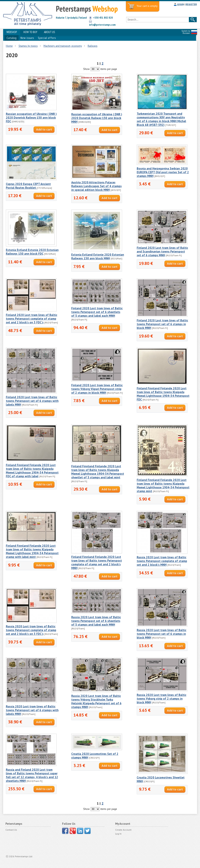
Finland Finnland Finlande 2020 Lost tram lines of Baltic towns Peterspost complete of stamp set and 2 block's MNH (97, 562)
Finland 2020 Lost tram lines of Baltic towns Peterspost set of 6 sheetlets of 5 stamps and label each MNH (97, 312)
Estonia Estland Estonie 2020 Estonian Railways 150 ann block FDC (32, 252)
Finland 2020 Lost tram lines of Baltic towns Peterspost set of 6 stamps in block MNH (162, 324)
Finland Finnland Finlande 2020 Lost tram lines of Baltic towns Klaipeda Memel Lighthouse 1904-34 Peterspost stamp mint (163, 485)
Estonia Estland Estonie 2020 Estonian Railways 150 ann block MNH (98, 256)
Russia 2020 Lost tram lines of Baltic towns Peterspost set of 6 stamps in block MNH (162, 634)
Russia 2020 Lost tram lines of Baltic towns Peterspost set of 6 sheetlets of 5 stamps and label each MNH (96, 621)
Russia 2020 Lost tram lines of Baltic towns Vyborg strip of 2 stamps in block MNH (162, 699)
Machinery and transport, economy (63, 46)
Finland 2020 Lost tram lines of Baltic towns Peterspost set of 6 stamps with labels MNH (32, 401)
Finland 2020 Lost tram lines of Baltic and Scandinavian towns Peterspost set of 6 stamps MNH (162, 251)
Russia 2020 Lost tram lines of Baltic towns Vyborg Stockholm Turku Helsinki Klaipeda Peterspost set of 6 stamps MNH (96, 701)
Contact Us (11, 830)
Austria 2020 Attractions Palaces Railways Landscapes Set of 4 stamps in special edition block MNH (96, 186)
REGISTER (191, 4)
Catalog (12, 38)
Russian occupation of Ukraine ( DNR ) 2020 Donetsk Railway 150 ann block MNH (97, 118)
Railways (93, 46)
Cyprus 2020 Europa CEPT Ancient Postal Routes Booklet (28, 186)
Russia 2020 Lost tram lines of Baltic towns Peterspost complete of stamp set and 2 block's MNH (162, 561)
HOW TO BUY (30, 32)
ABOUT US (50, 32)
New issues (27, 38)
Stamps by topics (28, 46)
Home (9, 46)
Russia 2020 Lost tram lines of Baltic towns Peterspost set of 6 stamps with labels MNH (32, 710)
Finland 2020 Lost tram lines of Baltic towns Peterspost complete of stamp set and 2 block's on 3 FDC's (32, 319)
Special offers (47, 38)
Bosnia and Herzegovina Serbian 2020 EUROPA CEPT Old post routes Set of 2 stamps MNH (163, 172)
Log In (118, 834)
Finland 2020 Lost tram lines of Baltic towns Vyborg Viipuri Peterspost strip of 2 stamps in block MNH (97, 389)
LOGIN (180, 4)
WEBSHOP (12, 32)
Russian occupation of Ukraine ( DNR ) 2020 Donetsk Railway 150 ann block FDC (31, 118)
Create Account (123, 830)
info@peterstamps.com (102, 25)
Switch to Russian (186, 32)
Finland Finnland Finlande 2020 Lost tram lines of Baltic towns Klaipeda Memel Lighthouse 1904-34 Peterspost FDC (163, 394)
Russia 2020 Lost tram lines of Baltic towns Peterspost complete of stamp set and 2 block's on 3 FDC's (31, 630)
